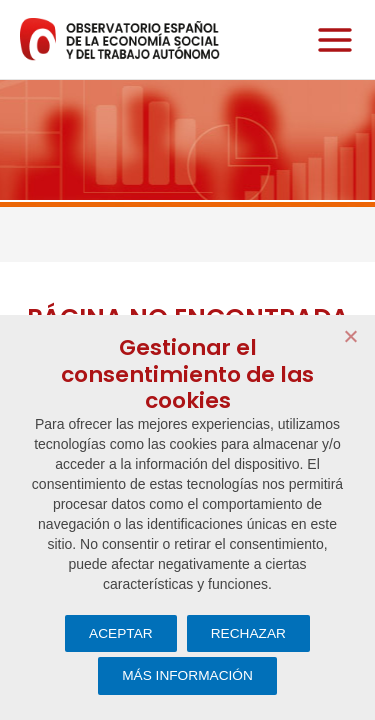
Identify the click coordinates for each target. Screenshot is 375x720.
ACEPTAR (121, 633)
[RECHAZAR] (350, 336)
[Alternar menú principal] (330, 39)
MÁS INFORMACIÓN (187, 675)
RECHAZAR (248, 633)
